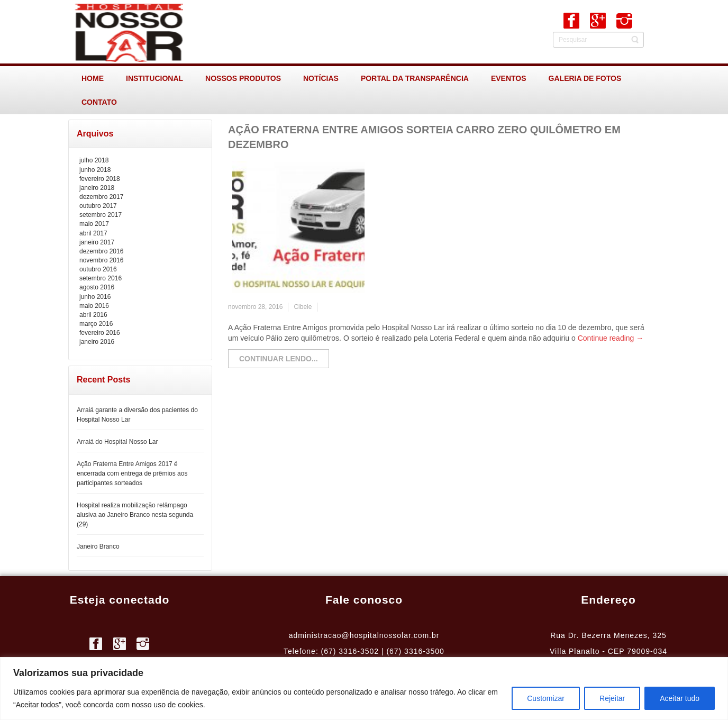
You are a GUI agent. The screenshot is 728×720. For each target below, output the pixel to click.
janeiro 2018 (97, 188)
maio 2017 (94, 224)
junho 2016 (95, 297)
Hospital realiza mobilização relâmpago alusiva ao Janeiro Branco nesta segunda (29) (135, 515)
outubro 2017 (98, 206)
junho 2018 (95, 170)
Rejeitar (612, 698)
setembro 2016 (101, 278)
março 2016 (96, 324)
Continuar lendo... (279, 359)
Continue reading (611, 338)
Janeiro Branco (98, 546)
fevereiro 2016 (100, 333)
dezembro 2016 (101, 251)
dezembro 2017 (101, 197)
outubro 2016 (98, 269)
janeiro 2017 (97, 242)
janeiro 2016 (97, 342)
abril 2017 (93, 233)
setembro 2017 (101, 215)
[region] (364, 689)
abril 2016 (93, 315)
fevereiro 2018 (100, 179)
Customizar (546, 698)
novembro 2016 (101, 260)
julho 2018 (94, 160)
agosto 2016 (97, 287)
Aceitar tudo (680, 698)
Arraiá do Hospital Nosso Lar (117, 442)
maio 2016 (94, 306)
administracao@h (322, 635)
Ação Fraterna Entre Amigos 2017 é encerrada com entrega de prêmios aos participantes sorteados (132, 473)
